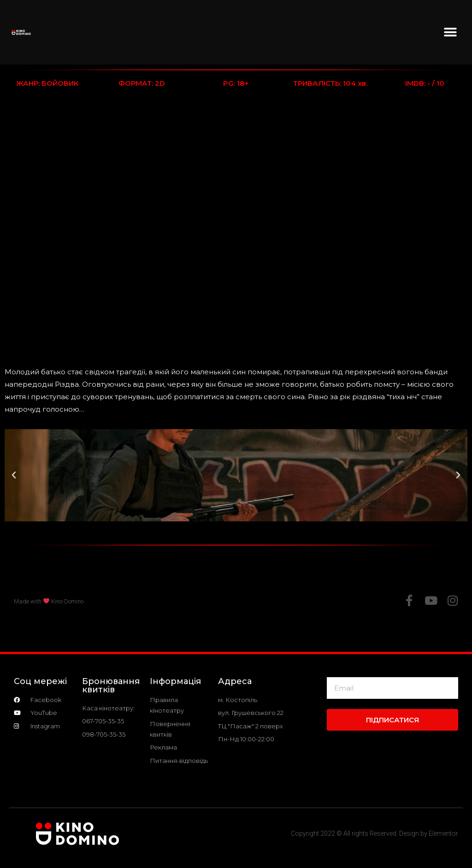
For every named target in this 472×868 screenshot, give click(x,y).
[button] (450, 32)
